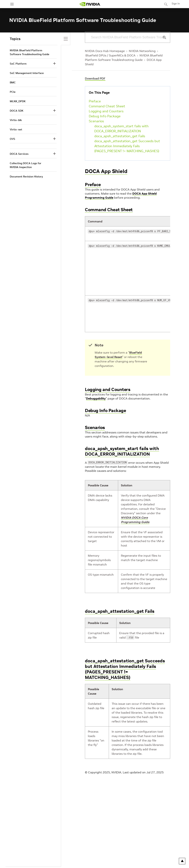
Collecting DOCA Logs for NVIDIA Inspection (26, 165)
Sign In (176, 4)
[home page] (90, 4)
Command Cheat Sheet (107, 106)
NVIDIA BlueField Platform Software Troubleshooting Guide (30, 52)
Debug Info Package (105, 116)
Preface (95, 101)
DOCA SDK (17, 111)
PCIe (13, 92)
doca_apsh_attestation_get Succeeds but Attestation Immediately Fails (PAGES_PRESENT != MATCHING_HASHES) (127, 146)
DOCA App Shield (106, 171)
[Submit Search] (162, 37)
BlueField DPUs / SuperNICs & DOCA (110, 55)
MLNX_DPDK (18, 101)
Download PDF (95, 78)
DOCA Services (19, 154)
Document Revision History (26, 177)
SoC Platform (18, 64)
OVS (12, 139)
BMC (13, 82)
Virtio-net (16, 129)
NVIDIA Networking (142, 51)
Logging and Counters (106, 111)
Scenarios (96, 121)
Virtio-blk (16, 120)
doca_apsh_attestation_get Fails (120, 136)
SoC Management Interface (27, 73)
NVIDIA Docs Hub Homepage (105, 51)
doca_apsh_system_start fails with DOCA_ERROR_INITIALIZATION (121, 129)
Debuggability (96, 398)
